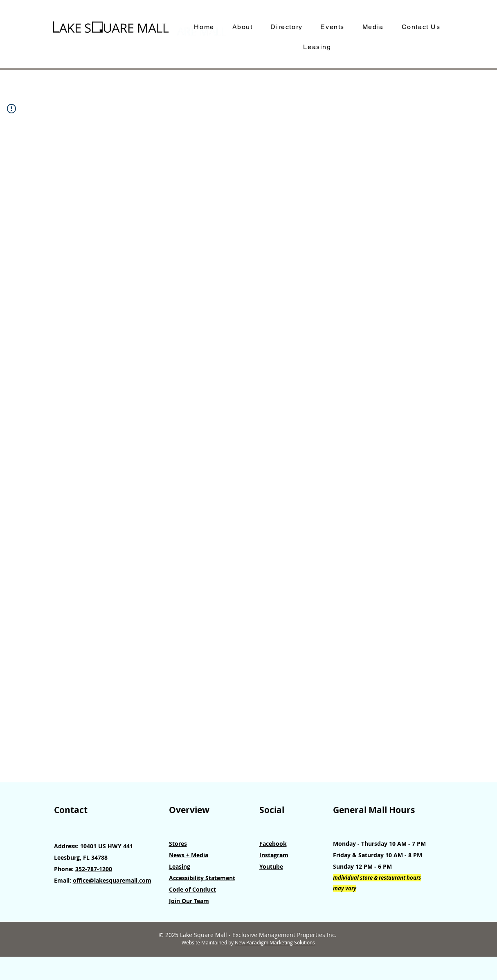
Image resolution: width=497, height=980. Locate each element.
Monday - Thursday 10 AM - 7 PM (379, 844)
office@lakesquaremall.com (112, 880)
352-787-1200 (94, 869)
